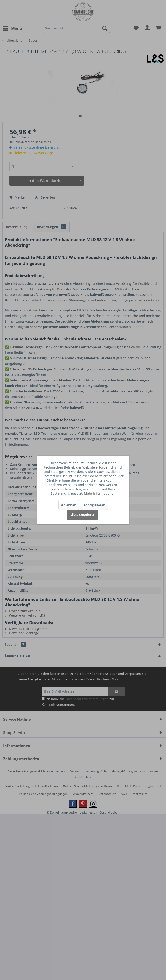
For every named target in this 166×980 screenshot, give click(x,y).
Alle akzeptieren (82, 515)
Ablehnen (69, 505)
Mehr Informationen (100, 493)
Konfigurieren (94, 505)
